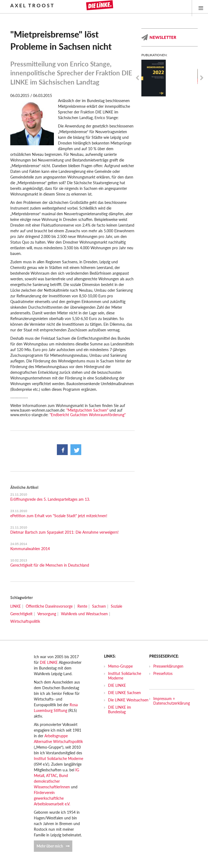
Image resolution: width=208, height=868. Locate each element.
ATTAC (52, 776)
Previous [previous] (137, 78)
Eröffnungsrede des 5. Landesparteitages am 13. (50, 499)
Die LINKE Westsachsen (128, 700)
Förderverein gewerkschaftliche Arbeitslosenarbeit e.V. (52, 798)
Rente (82, 606)
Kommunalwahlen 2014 (30, 549)
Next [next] (202, 78)
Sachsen (99, 606)
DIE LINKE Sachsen (124, 693)
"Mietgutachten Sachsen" (87, 410)
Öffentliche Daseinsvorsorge (49, 606)
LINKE (16, 606)
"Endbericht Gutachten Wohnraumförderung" (88, 415)
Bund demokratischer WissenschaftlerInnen (52, 781)
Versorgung (47, 614)
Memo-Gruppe (120, 666)
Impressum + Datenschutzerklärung (172, 701)
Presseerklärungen (168, 666)
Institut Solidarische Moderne (58, 758)
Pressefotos (163, 673)
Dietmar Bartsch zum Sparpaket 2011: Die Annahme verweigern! (64, 532)
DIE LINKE (49, 662)
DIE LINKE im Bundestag (120, 709)
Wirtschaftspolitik (25, 621)
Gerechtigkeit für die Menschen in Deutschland (50, 565)
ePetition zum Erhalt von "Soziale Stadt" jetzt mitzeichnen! (59, 516)
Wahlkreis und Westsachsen (84, 614)
